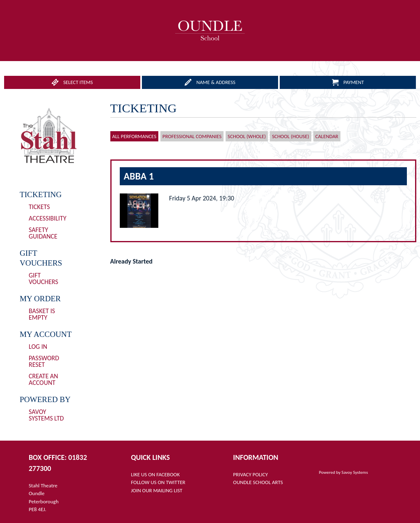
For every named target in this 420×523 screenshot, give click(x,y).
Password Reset (44, 361)
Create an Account (43, 379)
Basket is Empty (42, 314)
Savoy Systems (355, 472)
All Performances (135, 136)
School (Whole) (247, 136)
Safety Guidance (43, 233)
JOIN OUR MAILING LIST (156, 490)
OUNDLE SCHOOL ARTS (258, 482)
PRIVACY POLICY (250, 474)
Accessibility (48, 218)
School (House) (290, 136)
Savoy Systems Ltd (46, 415)
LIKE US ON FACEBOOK (155, 474)
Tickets (39, 207)
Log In (38, 347)
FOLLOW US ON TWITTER (158, 482)
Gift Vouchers (43, 279)
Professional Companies (192, 136)
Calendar (327, 136)
